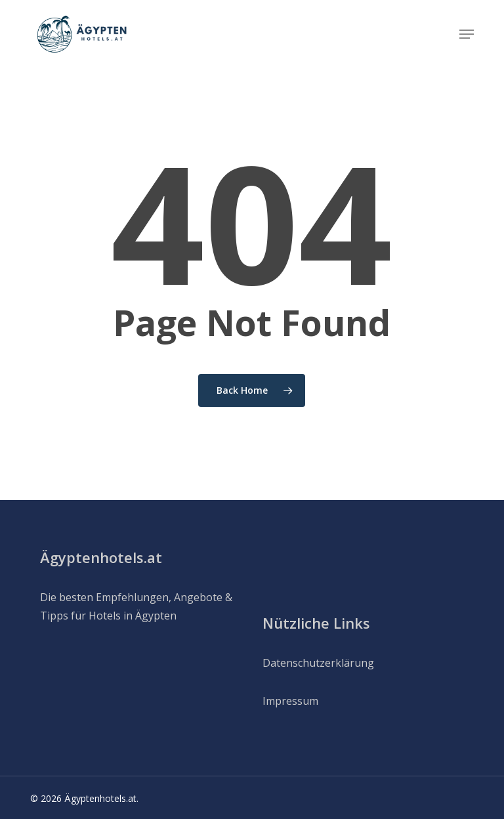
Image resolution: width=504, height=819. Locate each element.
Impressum (290, 701)
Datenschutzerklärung (318, 663)
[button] (467, 34)
